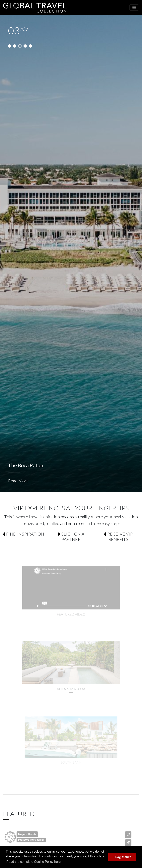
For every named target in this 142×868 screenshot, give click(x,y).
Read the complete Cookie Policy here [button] (34, 862)
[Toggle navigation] (134, 7)
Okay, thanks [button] (122, 857)
